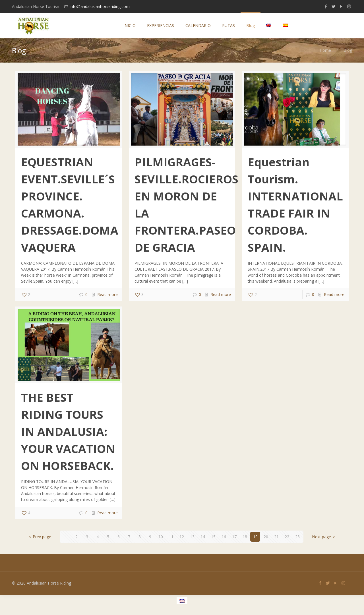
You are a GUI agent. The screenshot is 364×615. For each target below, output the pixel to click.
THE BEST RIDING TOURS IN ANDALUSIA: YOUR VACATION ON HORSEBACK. (68, 431)
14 (203, 537)
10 (161, 537)
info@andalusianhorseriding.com (100, 6)
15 (213, 537)
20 (266, 537)
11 (171, 537)
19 (255, 537)
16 (224, 537)
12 (182, 537)
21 (276, 537)
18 (245, 537)
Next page (324, 537)
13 (192, 537)
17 (234, 537)
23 (297, 537)
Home (325, 50)
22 (287, 537)
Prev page (39, 537)
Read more (107, 294)
